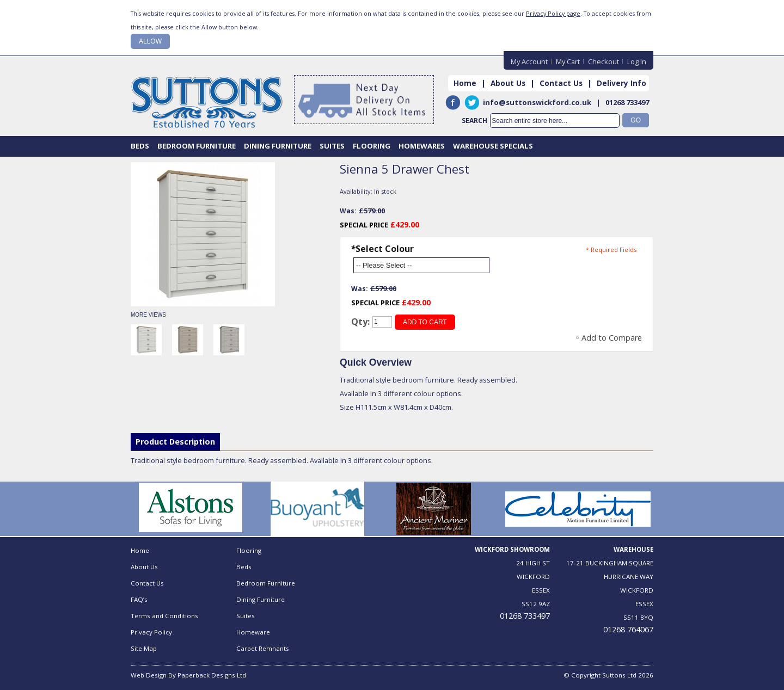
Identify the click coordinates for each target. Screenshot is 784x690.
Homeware (253, 632)
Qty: (360, 322)
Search (474, 121)
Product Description (175, 442)
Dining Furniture (261, 599)
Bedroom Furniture (266, 583)
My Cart (568, 61)
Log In (637, 61)
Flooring (249, 550)
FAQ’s (139, 599)
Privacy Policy (151, 632)
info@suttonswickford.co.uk (537, 102)
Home (465, 83)
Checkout (604, 61)
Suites (246, 616)
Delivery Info (621, 83)
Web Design (149, 675)
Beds (244, 567)
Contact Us (561, 83)
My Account (529, 61)
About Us (508, 83)
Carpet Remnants (263, 648)
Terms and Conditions (164, 616)
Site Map (144, 648)
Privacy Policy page (553, 13)
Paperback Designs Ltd (212, 675)
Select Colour (382, 249)
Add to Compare (612, 338)
